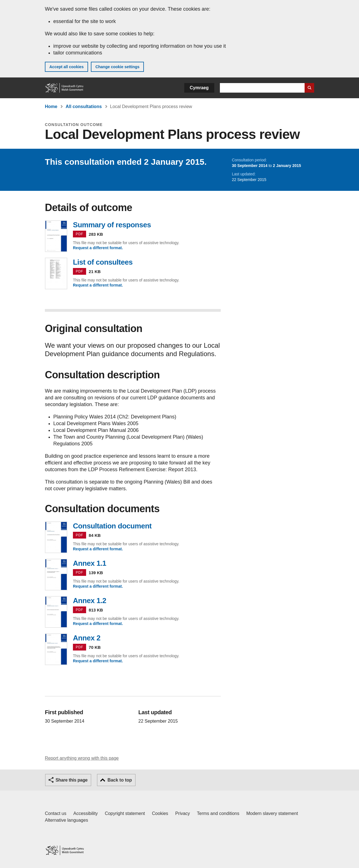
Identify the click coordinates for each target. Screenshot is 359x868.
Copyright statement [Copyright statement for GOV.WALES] (125, 813)
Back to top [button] (120, 780)
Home (51, 107)
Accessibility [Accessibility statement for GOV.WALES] (85, 813)
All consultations (84, 107)
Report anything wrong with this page (82, 758)
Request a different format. (98, 248)
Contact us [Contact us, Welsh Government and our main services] (56, 813)
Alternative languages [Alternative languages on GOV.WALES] (66, 820)
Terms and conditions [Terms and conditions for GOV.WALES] (218, 813)
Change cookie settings (117, 67)
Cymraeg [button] (199, 88)
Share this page (72, 780)
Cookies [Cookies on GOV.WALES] (160, 813)
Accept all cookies (66, 67)
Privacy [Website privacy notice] (183, 813)
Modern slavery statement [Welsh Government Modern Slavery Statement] (272, 813)
